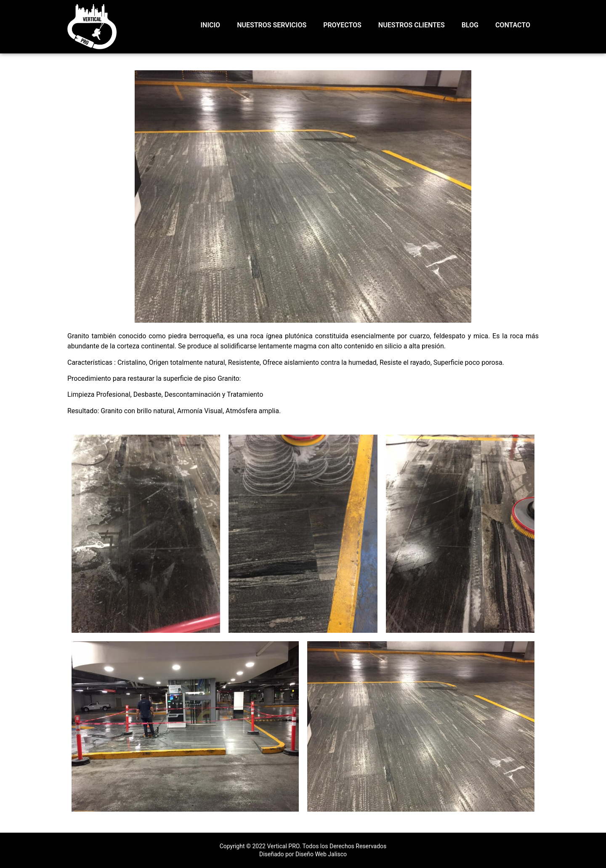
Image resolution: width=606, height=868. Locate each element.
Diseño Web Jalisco (321, 854)
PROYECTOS (342, 25)
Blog (470, 25)
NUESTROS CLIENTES (412, 25)
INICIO (211, 25)
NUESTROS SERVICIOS (272, 25)
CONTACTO (513, 25)
